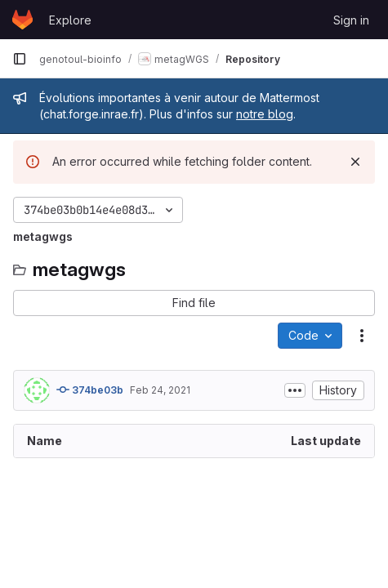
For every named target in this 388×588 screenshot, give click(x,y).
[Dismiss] (355, 162)
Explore (70, 20)
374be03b (90, 390)
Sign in (351, 20)
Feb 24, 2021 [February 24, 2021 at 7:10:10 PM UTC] (160, 390)
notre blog (265, 114)
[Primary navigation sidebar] (20, 59)
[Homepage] (22, 20)
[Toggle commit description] (295, 390)
